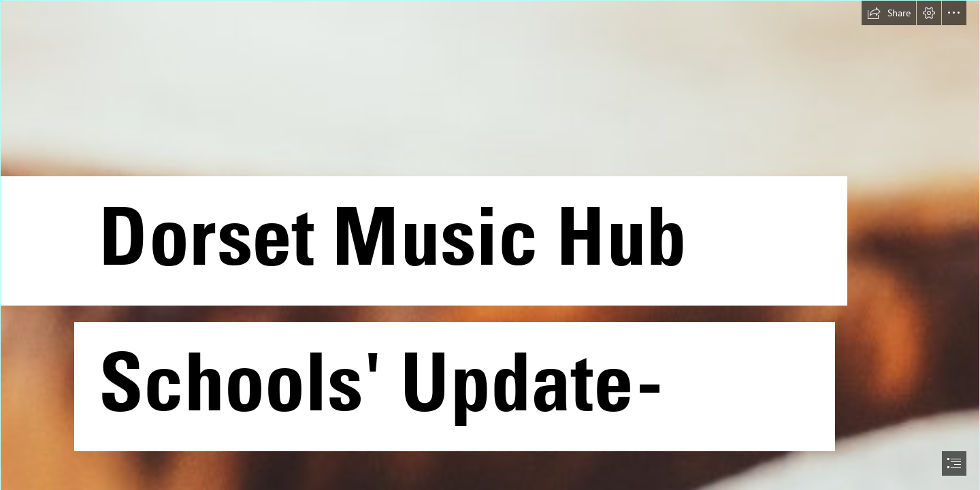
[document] (490, 245)
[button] (889, 13)
